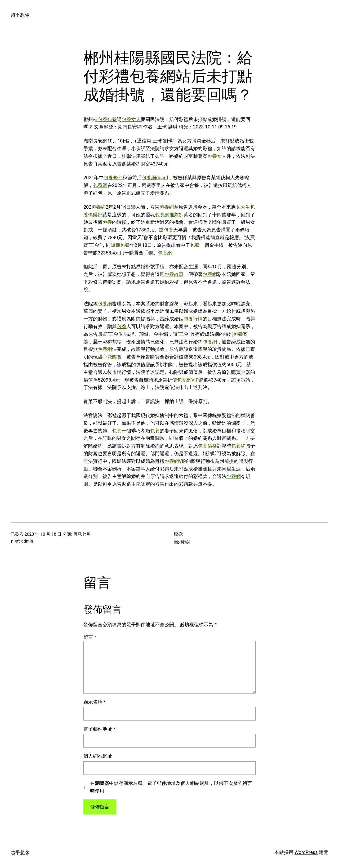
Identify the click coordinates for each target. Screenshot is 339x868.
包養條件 (113, 178)
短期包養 (120, 245)
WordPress (306, 852)
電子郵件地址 (99, 729)
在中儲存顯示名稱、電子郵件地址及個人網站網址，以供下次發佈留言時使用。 (171, 787)
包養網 (100, 185)
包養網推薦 (167, 215)
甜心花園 (107, 357)
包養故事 (174, 274)
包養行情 (193, 319)
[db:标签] (182, 542)
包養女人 (131, 119)
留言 (90, 637)
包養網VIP (188, 380)
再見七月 (82, 534)
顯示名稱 (95, 702)
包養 (102, 119)
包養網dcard (155, 178)
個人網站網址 (98, 756)
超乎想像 (20, 15)
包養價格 (207, 446)
